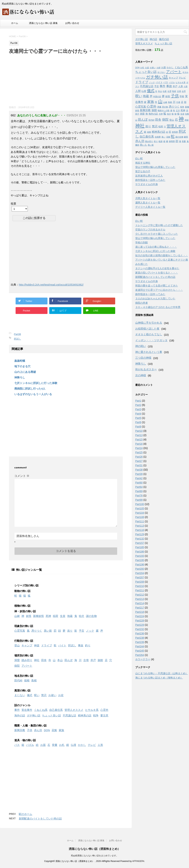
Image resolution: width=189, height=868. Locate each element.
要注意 (104, 715)
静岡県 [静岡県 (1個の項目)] (172, 141)
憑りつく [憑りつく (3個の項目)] (174, 107)
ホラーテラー (143, 659)
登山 (17, 645)
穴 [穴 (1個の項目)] (165, 127)
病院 (17, 666)
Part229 (140, 625)
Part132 (140, 539)
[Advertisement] (36, 79)
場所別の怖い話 (24, 655)
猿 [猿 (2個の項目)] (178, 114)
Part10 (139, 431)
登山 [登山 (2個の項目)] (172, 120)
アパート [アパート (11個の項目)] (174, 72)
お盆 (61, 695)
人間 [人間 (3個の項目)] (138, 91)
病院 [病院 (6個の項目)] (165, 120)
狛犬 (82, 616)
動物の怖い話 (22, 591)
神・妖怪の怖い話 (25, 611)
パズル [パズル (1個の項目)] (172, 82)
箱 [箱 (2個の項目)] (145, 132)
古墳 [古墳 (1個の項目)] (179, 91)
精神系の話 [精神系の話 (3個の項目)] (158, 132)
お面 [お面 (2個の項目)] (164, 67)
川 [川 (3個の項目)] (174, 102)
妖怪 (29, 616)
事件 (17, 710)
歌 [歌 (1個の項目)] (174, 110)
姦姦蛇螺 (20, 361)
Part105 (140, 508)
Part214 (140, 603)
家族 (61, 730)
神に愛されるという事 (149, 352)
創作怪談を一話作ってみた (150, 180)
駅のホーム (26, 814)
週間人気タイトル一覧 (148, 203)
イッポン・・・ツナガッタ (151, 340)
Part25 (139, 452)
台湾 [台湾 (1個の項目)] (184, 91)
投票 (13, 204)
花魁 (54, 730)
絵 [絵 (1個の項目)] (167, 132)
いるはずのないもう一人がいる (33, 394)
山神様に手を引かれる (149, 323)
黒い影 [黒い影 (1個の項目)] (151, 145)
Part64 (139, 487)
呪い (37, 695)
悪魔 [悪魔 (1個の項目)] (159, 107)
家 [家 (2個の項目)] (145, 102)
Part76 (139, 496)
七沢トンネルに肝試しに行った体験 (36, 383)
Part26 (139, 457)
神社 (37, 660)
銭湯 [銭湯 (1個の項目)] (161, 141)
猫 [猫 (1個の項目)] (175, 114)
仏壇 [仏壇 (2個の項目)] (144, 91)
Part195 (140, 560)
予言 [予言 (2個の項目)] (157, 86)
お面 (43, 745)
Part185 (140, 547)
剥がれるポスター (146, 369)
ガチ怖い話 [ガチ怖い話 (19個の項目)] (157, 77)
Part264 (140, 655)
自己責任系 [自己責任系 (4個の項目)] (147, 136)
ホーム (15, 23)
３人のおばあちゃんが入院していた (155, 298)
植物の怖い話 (22, 606)
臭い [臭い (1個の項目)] (163, 137)
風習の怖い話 (22, 690)
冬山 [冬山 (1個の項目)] (160, 91)
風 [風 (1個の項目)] (180, 141)
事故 (81, 645)
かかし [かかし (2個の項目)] (170, 67)
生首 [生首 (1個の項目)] (182, 114)
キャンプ (27, 645)
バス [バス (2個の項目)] (166, 82)
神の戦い (141, 346)
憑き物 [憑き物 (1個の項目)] (165, 107)
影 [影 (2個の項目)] (185, 102)
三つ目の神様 (143, 358)
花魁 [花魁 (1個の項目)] (168, 137)
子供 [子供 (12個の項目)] (175, 96)
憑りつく (37, 631)
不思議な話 (69, 715)
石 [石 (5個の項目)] (176, 120)
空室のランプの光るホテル (150, 230)
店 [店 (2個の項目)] (182, 102)
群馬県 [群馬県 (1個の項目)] (175, 132)
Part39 (139, 474)
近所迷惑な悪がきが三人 (149, 176)
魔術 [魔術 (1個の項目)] (137, 145)
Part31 (139, 465)
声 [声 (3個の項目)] (151, 96)
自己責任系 (56, 710)
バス (17, 745)
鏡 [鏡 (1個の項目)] (164, 141)
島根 (34, 680)
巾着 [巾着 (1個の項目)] (178, 102)
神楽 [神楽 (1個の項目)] (187, 120)
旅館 (100, 660)
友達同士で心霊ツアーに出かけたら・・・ (159, 290)
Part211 (140, 590)
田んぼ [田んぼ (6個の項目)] (143, 120)
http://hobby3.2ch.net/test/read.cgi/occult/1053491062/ (51, 285)
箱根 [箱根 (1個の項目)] (149, 132)
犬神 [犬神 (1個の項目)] (161, 114)
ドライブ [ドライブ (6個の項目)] (142, 82)
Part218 (140, 612)
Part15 (139, 439)
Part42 (139, 478)
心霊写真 (20, 631)
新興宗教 (20, 730)
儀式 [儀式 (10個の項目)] (151, 91)
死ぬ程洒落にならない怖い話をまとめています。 (95, 856)
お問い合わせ (72, 23)
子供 (30, 730)
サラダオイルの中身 (147, 184)
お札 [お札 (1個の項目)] (142, 68)
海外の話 (20, 715)
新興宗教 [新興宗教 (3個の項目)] (145, 110)
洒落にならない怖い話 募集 (43, 23)
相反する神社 (143, 163)
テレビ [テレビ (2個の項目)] (182, 78)
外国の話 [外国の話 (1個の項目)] (157, 96)
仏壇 (73, 745)
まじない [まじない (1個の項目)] (161, 72)
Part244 (140, 646)
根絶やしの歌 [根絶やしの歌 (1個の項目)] (164, 110)
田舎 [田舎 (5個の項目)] (158, 120)
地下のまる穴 (22, 366)
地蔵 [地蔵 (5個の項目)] (146, 96)
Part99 (139, 500)
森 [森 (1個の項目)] (171, 110)
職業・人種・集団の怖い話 (30, 725)
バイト (62, 645)
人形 (100, 745)
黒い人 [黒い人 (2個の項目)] (143, 145)
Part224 (140, 616)
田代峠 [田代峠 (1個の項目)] (151, 120)
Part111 (140, 521)
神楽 (37, 645)
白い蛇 (139, 158)
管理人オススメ (74, 710)
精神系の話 (85, 715)
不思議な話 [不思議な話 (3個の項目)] (147, 86)
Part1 (138, 401)
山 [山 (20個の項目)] (160, 101)
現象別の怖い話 (24, 626)
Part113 (140, 526)
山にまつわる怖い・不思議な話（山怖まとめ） (162, 673)
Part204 (140, 573)
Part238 (140, 638)
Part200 (140, 569)
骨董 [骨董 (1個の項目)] (184, 141)
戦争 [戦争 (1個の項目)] (182, 107)
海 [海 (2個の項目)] (147, 114)
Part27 (139, 461)
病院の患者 (142, 303)
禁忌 (44, 695)
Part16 (139, 444)
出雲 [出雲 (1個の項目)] (169, 91)
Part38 (17, 334)
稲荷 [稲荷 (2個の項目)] (161, 127)
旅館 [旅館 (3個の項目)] (154, 110)
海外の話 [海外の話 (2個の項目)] (153, 114)
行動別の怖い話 (24, 641)
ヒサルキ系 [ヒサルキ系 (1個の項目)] (180, 82)
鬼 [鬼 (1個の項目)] (188, 141)
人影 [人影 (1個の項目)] (186, 86)
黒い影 (48, 631)
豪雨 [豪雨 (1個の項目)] (186, 137)
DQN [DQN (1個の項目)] (137, 68)
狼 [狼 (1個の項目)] (173, 114)
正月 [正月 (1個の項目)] (178, 110)
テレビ (92, 745)
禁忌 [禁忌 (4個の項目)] (155, 126)
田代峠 (18, 680)
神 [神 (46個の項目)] (181, 119)
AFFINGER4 (138, 861)
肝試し (17, 339)
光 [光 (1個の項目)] (156, 91)
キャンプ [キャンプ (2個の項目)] (173, 78)
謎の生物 (91, 616)
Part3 (138, 409)
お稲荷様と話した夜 (147, 329)
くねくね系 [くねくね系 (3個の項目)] (181, 67)
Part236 (140, 633)
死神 (48, 616)
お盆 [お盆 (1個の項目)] (147, 68)
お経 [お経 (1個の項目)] (159, 68)
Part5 (138, 418)
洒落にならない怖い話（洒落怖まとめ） (95, 849)
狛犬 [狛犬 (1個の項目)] (169, 114)
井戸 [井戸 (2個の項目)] (175, 86)
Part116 (140, 530)
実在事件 (27, 710)
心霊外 (104, 710)
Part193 (140, 556)
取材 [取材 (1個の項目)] (174, 91)
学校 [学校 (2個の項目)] (182, 96)
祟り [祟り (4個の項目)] (148, 126)
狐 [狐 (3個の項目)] (165, 114)
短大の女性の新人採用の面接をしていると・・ (162, 255)
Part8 (138, 427)
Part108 (140, 517)
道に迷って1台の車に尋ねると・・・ (156, 247)
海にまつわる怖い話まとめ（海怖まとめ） (159, 678)
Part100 (140, 504)
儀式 (30, 695)
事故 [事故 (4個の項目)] (169, 86)
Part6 (138, 422)
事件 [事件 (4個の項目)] (162, 86)
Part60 (139, 483)
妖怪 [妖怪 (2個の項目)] (168, 96)
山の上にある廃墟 (25, 372)
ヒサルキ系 (92, 710)
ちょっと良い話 (52, 715)
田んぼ (69, 660)
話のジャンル (22, 705)
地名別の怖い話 (24, 676)
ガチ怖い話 (34, 715)
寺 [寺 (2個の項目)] (156, 102)
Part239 (140, 642)
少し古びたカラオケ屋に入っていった (157, 234)
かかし (82, 745)
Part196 (140, 564)
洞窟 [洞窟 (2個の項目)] (142, 114)
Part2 (138, 405)
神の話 (153, 39)
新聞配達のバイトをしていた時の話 (40, 819)
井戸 (93, 660)
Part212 (140, 595)
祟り (70, 631)
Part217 (140, 608)
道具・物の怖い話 (25, 740)
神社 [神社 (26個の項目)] (140, 126)
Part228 (140, 621)
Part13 (139, 435)
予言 (82, 631)
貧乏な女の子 (143, 171)
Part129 (140, 534)
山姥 (17, 616)
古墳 (86, 660)
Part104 (140, 513)
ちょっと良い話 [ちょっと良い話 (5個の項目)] (146, 72)
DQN (47, 730)
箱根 (27, 680)
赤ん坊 (38, 730)
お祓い (52, 695)
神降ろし (20, 377)
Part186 (140, 552)
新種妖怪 (39, 616)
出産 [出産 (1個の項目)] (165, 91)
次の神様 (141, 375)
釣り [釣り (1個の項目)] (156, 141)
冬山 (60, 660)
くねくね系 (41, 710)
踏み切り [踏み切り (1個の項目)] (149, 141)
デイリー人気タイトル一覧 (150, 207)
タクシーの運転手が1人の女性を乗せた (157, 268)
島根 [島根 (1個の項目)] (170, 102)
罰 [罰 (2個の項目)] (170, 132)
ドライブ (47, 645)
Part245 (140, 651)
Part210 (140, 586)
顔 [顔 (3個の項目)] (177, 141)
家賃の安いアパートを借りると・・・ (157, 273)
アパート (27, 666)
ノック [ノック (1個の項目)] (152, 82)
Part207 (140, 577)
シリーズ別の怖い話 (26, 585)
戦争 (96, 715)
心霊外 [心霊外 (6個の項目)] (152, 107)
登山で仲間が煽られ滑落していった (155, 167)
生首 (63, 616)
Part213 (140, 599)
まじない (20, 695)
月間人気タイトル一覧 (148, 198)
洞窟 (17, 660)
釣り (88, 645)
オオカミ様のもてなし (149, 334)
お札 (62, 745)
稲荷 (56, 616)
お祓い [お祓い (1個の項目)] (153, 68)
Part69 (139, 491)
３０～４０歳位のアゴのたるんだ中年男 (158, 307)
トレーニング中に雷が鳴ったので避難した (159, 225)
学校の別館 (142, 242)
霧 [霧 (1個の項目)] (167, 141)
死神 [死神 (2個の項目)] (183, 110)
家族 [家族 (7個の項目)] (151, 102)
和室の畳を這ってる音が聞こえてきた (157, 286)
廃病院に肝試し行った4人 (30, 389)
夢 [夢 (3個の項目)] (163, 96)
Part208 (140, 582)
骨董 (55, 745)
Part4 (138, 414)
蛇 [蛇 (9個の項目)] (173, 136)
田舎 (44, 660)
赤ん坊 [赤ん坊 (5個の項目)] (140, 141)
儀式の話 (164, 39)
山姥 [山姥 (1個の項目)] (165, 102)
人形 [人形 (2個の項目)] (181, 86)
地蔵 (70, 616)
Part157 (140, 543)
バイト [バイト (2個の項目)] (159, 82)
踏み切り (27, 660)
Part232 (140, 629)
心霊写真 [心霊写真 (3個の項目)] (141, 107)
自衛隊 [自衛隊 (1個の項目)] (158, 137)
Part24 (139, 448)
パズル (30, 745)
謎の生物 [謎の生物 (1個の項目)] (179, 137)
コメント (22, 476)
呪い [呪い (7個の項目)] (139, 96)
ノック (90, 631)
